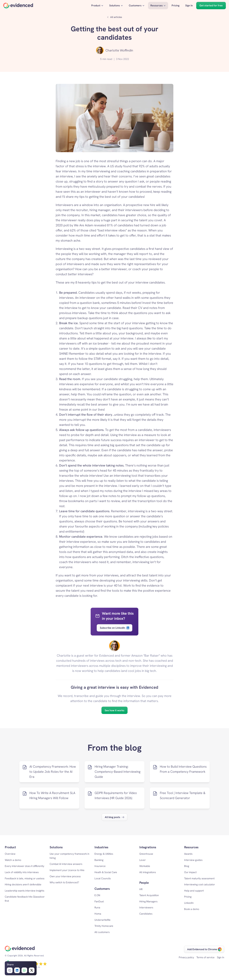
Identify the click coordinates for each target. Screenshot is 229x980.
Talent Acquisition (149, 895)
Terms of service (205, 957)
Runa (97, 907)
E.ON (97, 895)
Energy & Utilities (104, 854)
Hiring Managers (148, 901)
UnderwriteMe (102, 920)
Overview (10, 854)
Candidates (146, 914)
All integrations (148, 872)
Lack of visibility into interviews (22, 872)
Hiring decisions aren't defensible (23, 884)
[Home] (18, 6)
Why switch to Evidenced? (64, 882)
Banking (99, 860)
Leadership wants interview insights (24, 891)
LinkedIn (189, 903)
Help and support (194, 891)
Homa (98, 914)
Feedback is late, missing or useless (25, 878)
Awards (188, 854)
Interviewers (146, 907)
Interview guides (193, 860)
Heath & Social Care (106, 872)
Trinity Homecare (104, 926)
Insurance (100, 866)
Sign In (221, 957)
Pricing (188, 897)
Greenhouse (146, 854)
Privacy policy (186, 957)
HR (141, 889)
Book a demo (192, 909)
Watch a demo (13, 860)
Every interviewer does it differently (24, 866)
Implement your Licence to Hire (67, 870)
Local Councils (103, 878)
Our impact (190, 872)
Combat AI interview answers (66, 864)
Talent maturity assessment (199, 878)
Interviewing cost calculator (200, 884)
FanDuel (99, 901)
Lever (142, 860)
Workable (145, 866)
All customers (102, 932)
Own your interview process (65, 876)
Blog (187, 866)
